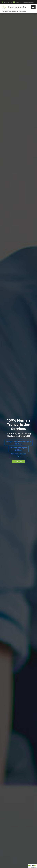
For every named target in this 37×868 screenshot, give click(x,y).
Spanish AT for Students (12, 487)
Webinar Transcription (11, 733)
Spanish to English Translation (14, 469)
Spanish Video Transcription (13, 492)
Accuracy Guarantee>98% (18, 57)
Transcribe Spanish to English (13, 510)
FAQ (4, 692)
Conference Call (8, 730)
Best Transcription (9, 748)
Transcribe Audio (9, 793)
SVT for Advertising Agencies (13, 498)
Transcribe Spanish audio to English (15, 504)
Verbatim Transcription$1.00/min (19, 51)
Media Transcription (10, 737)
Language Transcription (11, 813)
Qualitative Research (10, 771)
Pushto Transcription (10, 835)
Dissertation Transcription (12, 782)
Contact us (7, 684)
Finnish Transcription (10, 820)
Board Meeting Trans (10, 726)
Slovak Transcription (10, 843)
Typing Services (8, 752)
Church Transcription (10, 744)
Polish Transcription (10, 831)
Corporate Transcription (11, 722)
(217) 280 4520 (20, 567)
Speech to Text (8, 790)
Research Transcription (11, 775)
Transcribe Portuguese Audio (13, 457)
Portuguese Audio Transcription (14, 451)
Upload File (7, 688)
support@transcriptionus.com (20, 570)
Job (4, 703)
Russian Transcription (10, 839)
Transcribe (7, 801)
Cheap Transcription (10, 741)
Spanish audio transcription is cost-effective (16, 404)
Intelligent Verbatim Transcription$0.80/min (18, 44)
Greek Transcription (10, 824)
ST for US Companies (11, 475)
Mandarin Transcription (11, 828)
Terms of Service (9, 695)
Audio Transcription (10, 715)
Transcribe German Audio (12, 445)
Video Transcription (10, 719)
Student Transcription (10, 764)
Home (5, 681)
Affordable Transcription (11, 786)
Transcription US (9, 232)
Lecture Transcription (10, 768)
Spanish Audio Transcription (13, 481)
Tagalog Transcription (11, 846)
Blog (5, 699)
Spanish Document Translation (14, 463)
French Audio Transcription (12, 440)
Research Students (10, 779)
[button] (32, 866)
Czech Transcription (10, 817)
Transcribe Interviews (11, 797)
